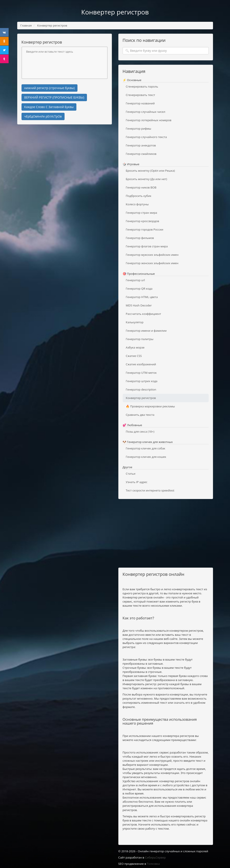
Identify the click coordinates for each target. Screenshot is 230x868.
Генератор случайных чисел (146, 112)
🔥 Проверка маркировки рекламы (150, 406)
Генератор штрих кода (142, 381)
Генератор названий (140, 103)
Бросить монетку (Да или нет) (147, 179)
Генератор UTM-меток (141, 373)
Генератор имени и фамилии (146, 331)
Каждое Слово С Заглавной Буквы (49, 107)
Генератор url (135, 280)
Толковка (153, 864)
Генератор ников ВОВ (141, 187)
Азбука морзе (135, 347)
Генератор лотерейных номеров (149, 120)
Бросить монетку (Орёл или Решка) (150, 171)
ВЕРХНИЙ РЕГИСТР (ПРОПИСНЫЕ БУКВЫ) (54, 97)
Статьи (131, 474)
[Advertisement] (65, 159)
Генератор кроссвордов (143, 221)
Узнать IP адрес (137, 482)
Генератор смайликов (141, 154)
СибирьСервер (155, 857)
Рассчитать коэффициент (144, 314)
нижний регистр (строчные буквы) (50, 88)
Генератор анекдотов (141, 145)
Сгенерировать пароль (142, 86)
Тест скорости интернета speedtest (150, 490)
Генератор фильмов (140, 238)
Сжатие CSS (134, 356)
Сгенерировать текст (140, 95)
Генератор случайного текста (146, 137)
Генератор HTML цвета (142, 297)
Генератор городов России (145, 229)
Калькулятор (135, 322)
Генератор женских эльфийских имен (152, 263)
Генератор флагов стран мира (147, 246)
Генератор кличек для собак (146, 448)
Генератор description (141, 389)
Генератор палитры (140, 339)
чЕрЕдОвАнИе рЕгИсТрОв (43, 116)
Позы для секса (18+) (140, 432)
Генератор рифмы (139, 129)
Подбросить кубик (139, 196)
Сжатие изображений (141, 364)
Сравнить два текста (140, 415)
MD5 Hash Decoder (139, 305)
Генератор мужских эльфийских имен (152, 255)
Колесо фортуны (137, 204)
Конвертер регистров (141, 398)
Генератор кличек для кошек (146, 457)
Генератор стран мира (142, 213)
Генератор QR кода (139, 289)
